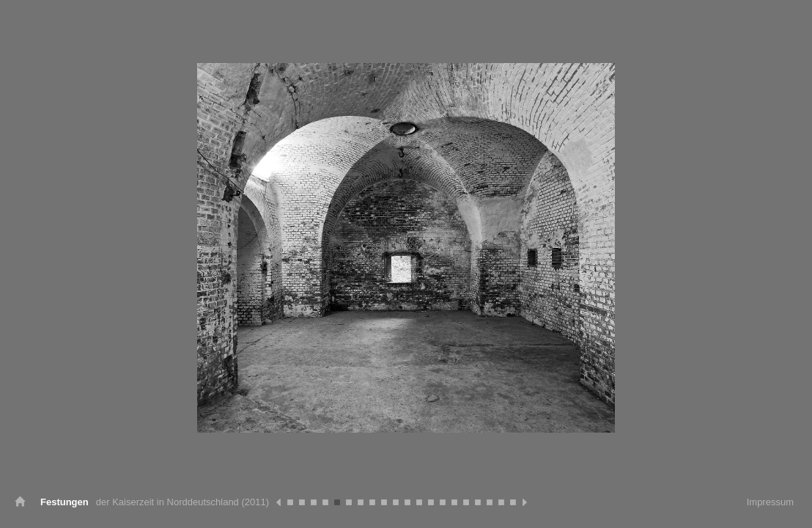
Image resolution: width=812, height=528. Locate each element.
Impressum (770, 502)
